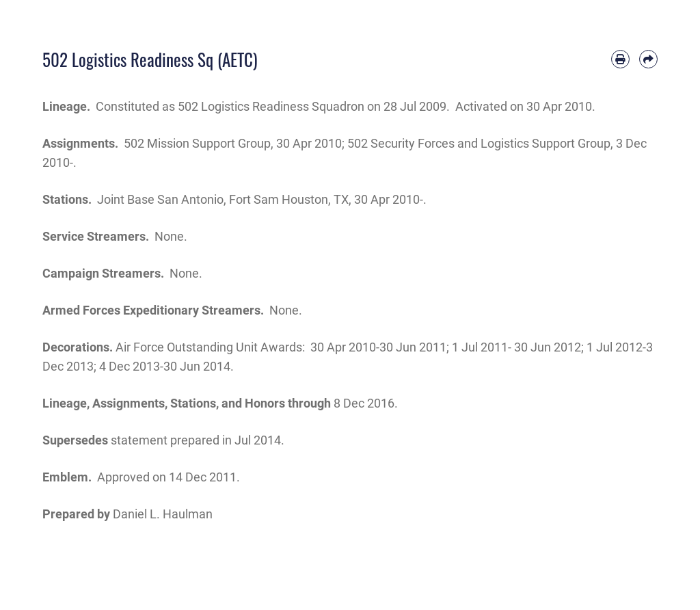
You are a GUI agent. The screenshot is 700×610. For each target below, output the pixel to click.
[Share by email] (648, 59)
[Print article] (620, 59)
